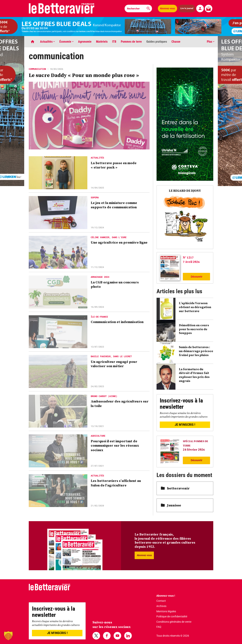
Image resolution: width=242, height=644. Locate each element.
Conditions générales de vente (174, 622)
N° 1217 (188, 257)
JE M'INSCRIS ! (185, 425)
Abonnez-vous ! (166, 596)
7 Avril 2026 (191, 262)
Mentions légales (166, 611)
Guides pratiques (157, 42)
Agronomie (85, 42)
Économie (66, 42)
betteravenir (175, 488)
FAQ (159, 627)
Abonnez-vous (167, 8)
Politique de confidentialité (172, 616)
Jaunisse (171, 505)
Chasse (176, 42)
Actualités (47, 42)
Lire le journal (187, 8)
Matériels (102, 42)
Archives (161, 606)
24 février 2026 (194, 449)
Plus (211, 42)
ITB (114, 42)
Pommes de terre (131, 42)
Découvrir (197, 277)
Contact (161, 601)
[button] (8, 636)
